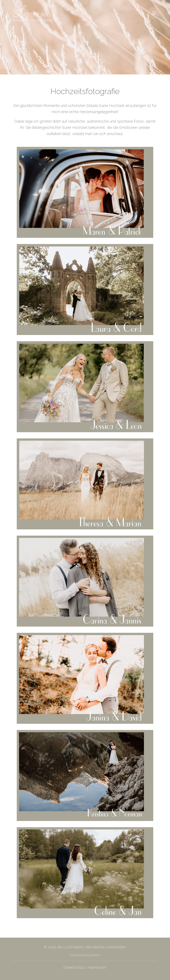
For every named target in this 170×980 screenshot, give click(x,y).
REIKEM (95, 955)
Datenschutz (74, 967)
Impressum (97, 967)
